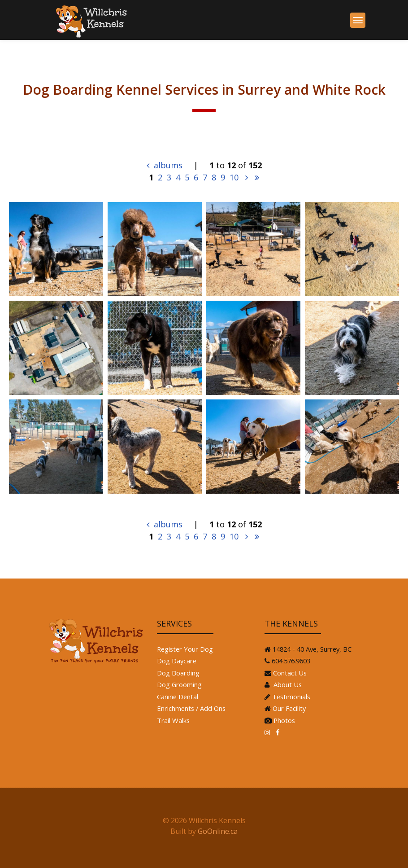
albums (165, 165)
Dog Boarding (178, 673)
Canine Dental (178, 697)
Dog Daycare (177, 661)
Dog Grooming (179, 684)
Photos (284, 720)
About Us (287, 684)
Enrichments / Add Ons (191, 708)
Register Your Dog (185, 649)
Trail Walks (173, 720)
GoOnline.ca (218, 831)
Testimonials (291, 697)
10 (234, 177)
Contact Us (290, 673)
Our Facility (289, 708)
